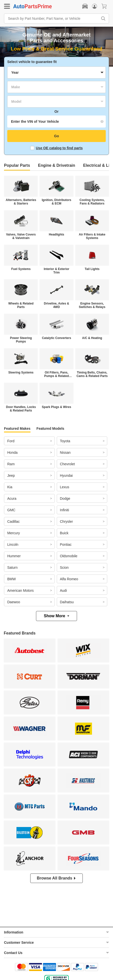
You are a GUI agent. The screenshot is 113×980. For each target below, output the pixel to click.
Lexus (65, 487)
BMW (11, 579)
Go (56, 136)
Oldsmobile (69, 556)
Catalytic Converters (57, 338)
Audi (63, 590)
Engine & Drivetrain (56, 165)
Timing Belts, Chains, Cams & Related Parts (92, 374)
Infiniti (65, 510)
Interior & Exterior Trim (56, 271)
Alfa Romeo (69, 579)
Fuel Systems (21, 269)
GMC (11, 510)
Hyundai (66, 475)
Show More (56, 616)
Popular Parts (17, 165)
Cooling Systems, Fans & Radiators (92, 202)
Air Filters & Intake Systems (92, 236)
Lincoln (13, 544)
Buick (64, 533)
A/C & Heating (92, 338)
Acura (12, 498)
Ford (11, 441)
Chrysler (66, 521)
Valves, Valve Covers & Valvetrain (21, 236)
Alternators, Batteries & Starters (21, 202)
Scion (64, 567)
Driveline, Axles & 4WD (57, 305)
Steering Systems (21, 372)
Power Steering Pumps (21, 340)
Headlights (56, 234)
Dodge (65, 498)
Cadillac (13, 521)
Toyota (65, 441)
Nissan (65, 452)
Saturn (12, 567)
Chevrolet (67, 464)
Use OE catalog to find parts (56, 148)
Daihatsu (67, 602)
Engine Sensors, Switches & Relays (92, 305)
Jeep (11, 475)
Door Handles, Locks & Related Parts (21, 409)
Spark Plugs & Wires (56, 407)
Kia (10, 487)
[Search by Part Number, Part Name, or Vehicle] (52, 18)
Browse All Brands (56, 878)
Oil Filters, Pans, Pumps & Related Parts (57, 374)
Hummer (14, 556)
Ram (11, 464)
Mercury (14, 533)
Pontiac (66, 544)
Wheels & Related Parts (21, 305)
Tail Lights (92, 269)
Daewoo (14, 602)
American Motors (20, 590)
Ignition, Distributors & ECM (56, 202)
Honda (12, 452)
